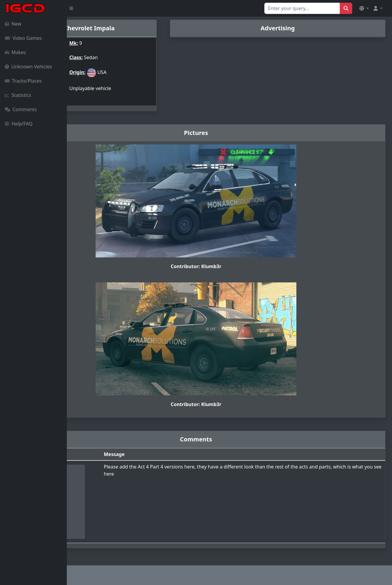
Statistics (18, 95)
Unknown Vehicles (28, 67)
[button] (364, 8)
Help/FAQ (19, 124)
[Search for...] (302, 8)
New (13, 24)
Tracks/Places (23, 81)
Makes (15, 52)
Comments (21, 109)
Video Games (23, 38)
